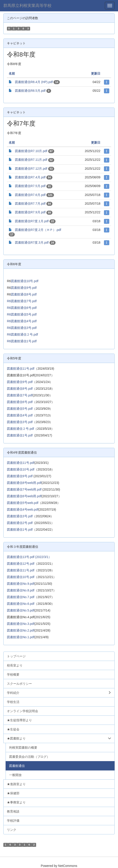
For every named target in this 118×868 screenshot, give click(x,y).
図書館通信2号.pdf (20, 523)
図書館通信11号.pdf (21, 369)
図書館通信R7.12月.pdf (31, 169)
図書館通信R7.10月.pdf (31, 151)
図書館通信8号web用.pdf (24, 483)
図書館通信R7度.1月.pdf (32, 221)
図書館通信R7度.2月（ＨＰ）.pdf (38, 230)
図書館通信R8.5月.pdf (30, 91)
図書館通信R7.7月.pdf (30, 204)
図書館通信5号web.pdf (23, 503)
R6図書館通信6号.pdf (22, 308)
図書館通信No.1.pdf (21, 637)
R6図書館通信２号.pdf (22, 334)
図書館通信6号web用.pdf (24, 496)
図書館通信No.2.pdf (21, 630)
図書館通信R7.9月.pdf (30, 212)
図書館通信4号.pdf (20, 415)
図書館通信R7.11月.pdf (31, 160)
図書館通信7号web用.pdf (24, 489)
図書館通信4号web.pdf (23, 509)
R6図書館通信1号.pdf (22, 341)
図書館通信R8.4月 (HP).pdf (34, 82)
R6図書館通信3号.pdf (22, 328)
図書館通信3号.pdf (20, 422)
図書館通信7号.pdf (20, 395)
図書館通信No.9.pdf (21, 584)
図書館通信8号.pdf (24, 294)
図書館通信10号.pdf (25, 281)
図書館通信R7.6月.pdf (30, 195)
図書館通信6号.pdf (20, 402)
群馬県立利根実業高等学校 (27, 6)
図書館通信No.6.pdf (21, 604)
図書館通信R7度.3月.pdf (32, 242)
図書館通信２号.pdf (20, 429)
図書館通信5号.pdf (20, 409)
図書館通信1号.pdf (20, 435)
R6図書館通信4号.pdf (22, 321)
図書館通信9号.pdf (24, 288)
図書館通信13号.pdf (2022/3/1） (29, 557)
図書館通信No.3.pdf (21, 624)
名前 (12, 73)
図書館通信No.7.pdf (21, 597)
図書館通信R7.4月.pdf (30, 177)
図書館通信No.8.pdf (21, 590)
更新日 (96, 73)
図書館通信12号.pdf (21, 564)
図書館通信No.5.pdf (21, 610)
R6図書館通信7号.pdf (22, 301)
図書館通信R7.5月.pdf (30, 186)
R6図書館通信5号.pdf (22, 314)
